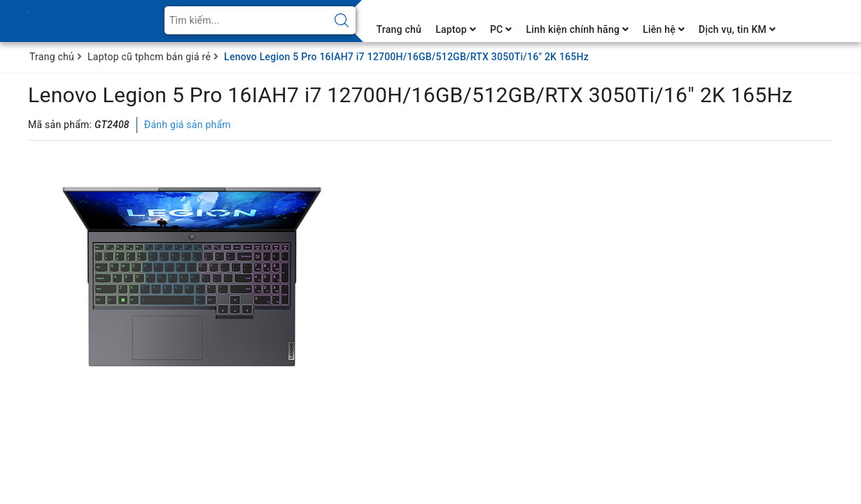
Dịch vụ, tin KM (737, 29)
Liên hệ (664, 29)
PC (501, 29)
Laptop (456, 29)
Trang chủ (399, 29)
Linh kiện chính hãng (577, 29)
